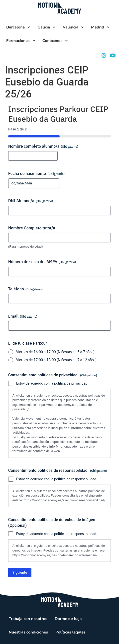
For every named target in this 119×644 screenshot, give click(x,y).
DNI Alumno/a (31, 201)
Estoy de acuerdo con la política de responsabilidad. (57, 479)
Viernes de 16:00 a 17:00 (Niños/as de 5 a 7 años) (55, 352)
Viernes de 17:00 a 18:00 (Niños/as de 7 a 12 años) (56, 360)
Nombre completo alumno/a (43, 146)
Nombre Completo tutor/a (32, 228)
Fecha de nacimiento (36, 173)
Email (23, 316)
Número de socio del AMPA (42, 262)
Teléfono (25, 289)
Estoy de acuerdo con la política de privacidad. (52, 383)
